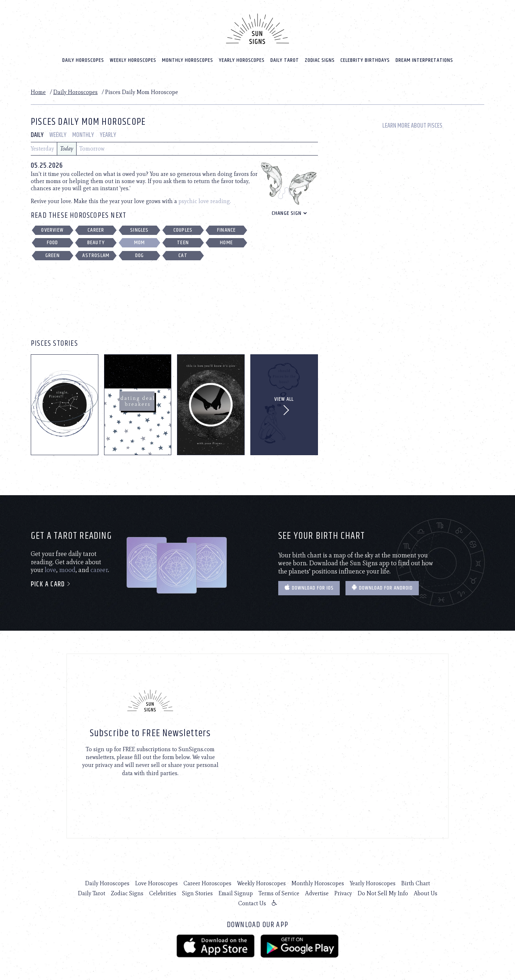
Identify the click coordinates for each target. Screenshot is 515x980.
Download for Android (382, 586)
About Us (426, 891)
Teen (183, 240)
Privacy (343, 891)
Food (53, 240)
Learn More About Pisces (412, 124)
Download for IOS (309, 586)
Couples (183, 228)
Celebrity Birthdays (365, 58)
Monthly (83, 133)
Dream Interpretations (424, 58)
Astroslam (96, 253)
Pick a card (51, 582)
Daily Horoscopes (83, 58)
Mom (140, 240)
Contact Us (252, 901)
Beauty (96, 240)
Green (53, 253)
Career (96, 228)
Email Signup (236, 891)
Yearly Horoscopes (242, 58)
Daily (37, 133)
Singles (139, 228)
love (50, 568)
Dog (140, 253)
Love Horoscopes (156, 881)
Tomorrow (92, 146)
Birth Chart (416, 881)
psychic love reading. (205, 199)
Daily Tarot (285, 58)
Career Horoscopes (207, 881)
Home (38, 90)
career (99, 568)
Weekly (58, 133)
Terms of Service (279, 891)
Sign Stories (197, 891)
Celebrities (163, 891)
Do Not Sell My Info (383, 891)
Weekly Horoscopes (133, 58)
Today (67, 146)
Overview (52, 228)
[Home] (257, 26)
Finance (226, 228)
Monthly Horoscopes (188, 58)
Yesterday (42, 146)
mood (67, 568)
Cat (183, 253)
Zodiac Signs (320, 58)
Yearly (108, 133)
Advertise (317, 891)
